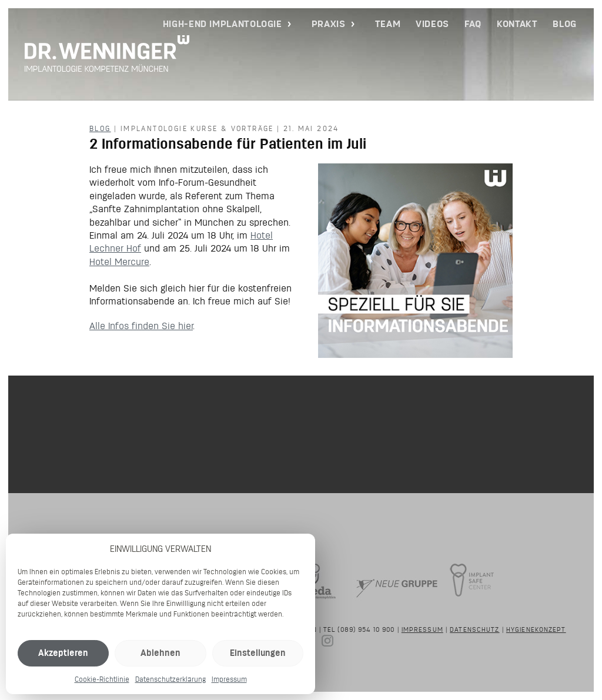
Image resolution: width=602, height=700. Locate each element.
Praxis (329, 24)
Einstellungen (258, 653)
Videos (432, 24)
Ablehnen (160, 653)
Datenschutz (474, 629)
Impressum (229, 679)
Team (388, 24)
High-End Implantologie (223, 24)
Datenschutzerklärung (170, 679)
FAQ (473, 24)
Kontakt (517, 24)
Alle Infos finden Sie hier (141, 326)
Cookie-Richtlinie (102, 679)
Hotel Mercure (119, 262)
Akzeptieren (63, 653)
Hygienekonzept (536, 629)
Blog (565, 24)
